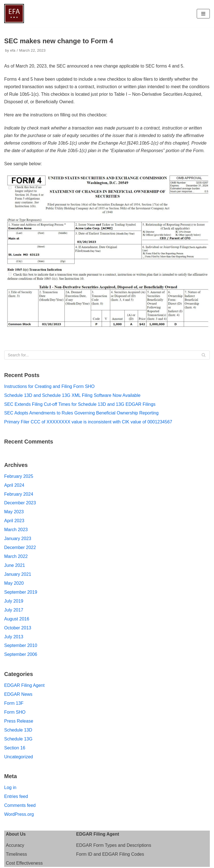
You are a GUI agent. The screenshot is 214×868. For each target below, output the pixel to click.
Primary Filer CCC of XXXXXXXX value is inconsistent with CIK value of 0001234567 (88, 422)
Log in (10, 787)
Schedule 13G (18, 739)
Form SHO (15, 712)
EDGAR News (18, 694)
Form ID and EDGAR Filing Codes (110, 854)
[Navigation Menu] (203, 14)
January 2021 (18, 574)
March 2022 (16, 556)
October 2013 (18, 628)
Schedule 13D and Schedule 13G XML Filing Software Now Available (72, 395)
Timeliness (16, 854)
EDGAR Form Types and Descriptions (114, 845)
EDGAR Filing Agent (24, 685)
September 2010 (21, 645)
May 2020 (14, 583)
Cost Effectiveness (24, 863)
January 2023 (18, 539)
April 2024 (14, 485)
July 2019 (14, 601)
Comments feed (20, 805)
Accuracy (15, 845)
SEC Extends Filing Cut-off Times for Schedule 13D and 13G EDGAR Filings (80, 404)
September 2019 (21, 592)
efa (13, 50)
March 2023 (16, 530)
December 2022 (20, 547)
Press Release (19, 721)
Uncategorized (19, 757)
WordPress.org (19, 814)
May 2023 (14, 512)
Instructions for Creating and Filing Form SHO (49, 386)
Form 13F (14, 703)
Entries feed (16, 796)
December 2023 (20, 503)
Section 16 (15, 748)
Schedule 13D (18, 730)
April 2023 (14, 521)
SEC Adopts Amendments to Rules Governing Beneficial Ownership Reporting (81, 413)
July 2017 (14, 610)
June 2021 (15, 565)
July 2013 (14, 637)
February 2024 (19, 494)
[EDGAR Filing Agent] (14, 14)
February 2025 (19, 476)
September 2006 (21, 654)
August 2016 (17, 619)
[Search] (107, 355)
